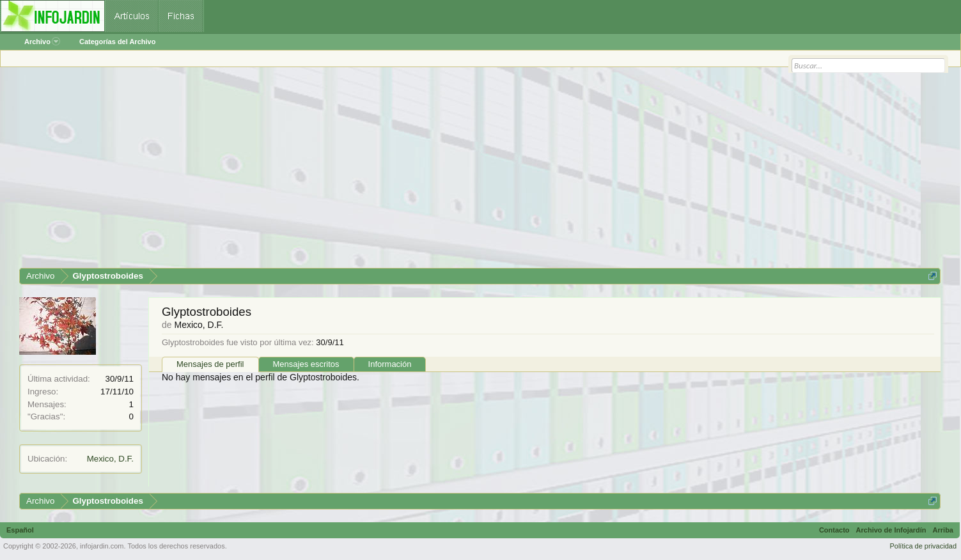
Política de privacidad (923, 546)
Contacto (834, 530)
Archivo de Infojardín (891, 530)
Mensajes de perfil (210, 364)
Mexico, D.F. (110, 459)
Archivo (42, 42)
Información (390, 364)
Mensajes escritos (306, 364)
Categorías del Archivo (117, 42)
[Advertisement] (403, 172)
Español (20, 530)
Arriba (943, 530)
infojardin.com (102, 546)
